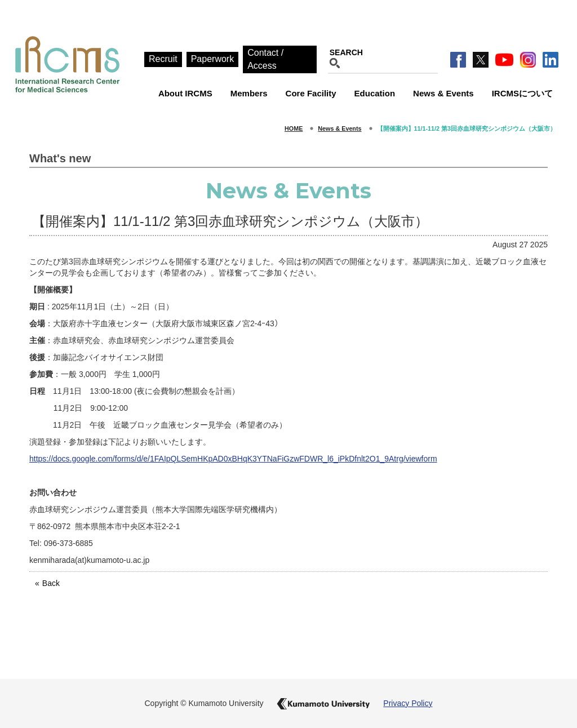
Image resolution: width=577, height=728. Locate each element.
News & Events (443, 93)
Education (375, 93)
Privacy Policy (408, 703)
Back (51, 583)
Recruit (163, 59)
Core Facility (311, 93)
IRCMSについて (522, 93)
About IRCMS (185, 93)
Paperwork (212, 59)
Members (249, 93)
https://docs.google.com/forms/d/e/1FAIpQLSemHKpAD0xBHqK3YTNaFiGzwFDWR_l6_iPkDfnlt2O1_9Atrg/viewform (233, 459)
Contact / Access (265, 59)
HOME (294, 128)
